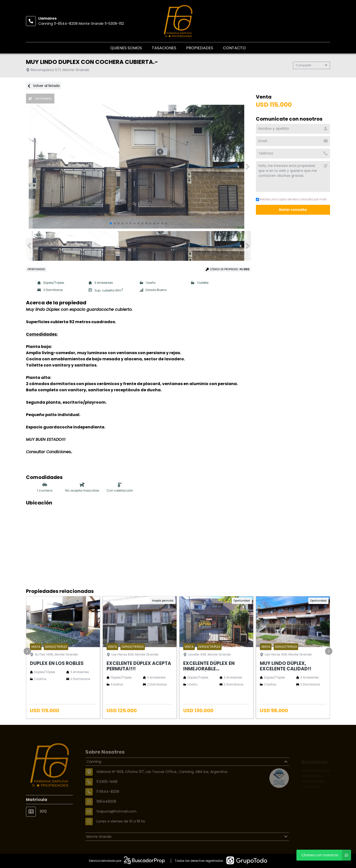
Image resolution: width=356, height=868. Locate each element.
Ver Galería (40, 98)
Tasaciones (164, 48)
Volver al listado (44, 86)
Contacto (234, 48)
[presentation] (27, 651)
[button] (248, 167)
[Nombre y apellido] (293, 129)
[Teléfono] (293, 154)
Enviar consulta (293, 210)
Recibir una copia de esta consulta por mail (291, 199)
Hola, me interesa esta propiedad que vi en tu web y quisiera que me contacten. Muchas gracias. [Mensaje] (293, 176)
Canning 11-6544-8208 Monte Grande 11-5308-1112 (81, 24)
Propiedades (200, 48)
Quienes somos (126, 48)
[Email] (293, 141)
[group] (138, 167)
